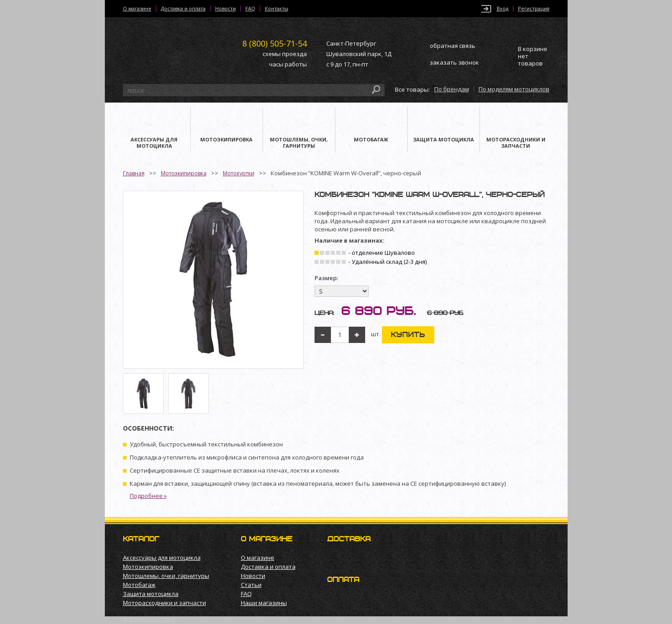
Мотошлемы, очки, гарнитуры (166, 576)
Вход (503, 9)
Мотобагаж (139, 585)
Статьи (251, 585)
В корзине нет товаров (533, 56)
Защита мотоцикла (151, 594)
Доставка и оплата (183, 9)
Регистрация (534, 9)
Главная (134, 173)
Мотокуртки (239, 173)
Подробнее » (148, 496)
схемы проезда (285, 54)
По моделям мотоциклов (514, 89)
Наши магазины (264, 603)
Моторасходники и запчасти (164, 603)
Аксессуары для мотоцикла (162, 558)
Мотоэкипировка (184, 173)
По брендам (452, 89)
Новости (226, 9)
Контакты (277, 9)
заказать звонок (454, 62)
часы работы (288, 64)
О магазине (137, 9)
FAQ (250, 9)
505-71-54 (275, 43)
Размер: (326, 278)
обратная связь (453, 46)
